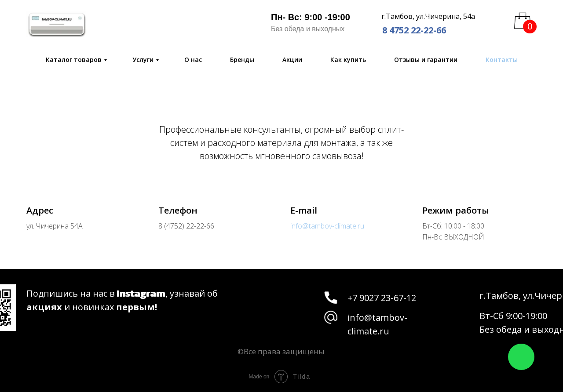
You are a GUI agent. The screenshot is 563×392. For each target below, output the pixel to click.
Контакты (502, 60)
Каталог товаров (74, 60)
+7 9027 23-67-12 (382, 298)
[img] (57, 24)
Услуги (143, 60)
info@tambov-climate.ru (327, 226)
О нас (193, 60)
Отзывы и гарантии (426, 60)
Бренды (242, 60)
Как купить (348, 60)
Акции (292, 60)
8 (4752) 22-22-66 (186, 226)
